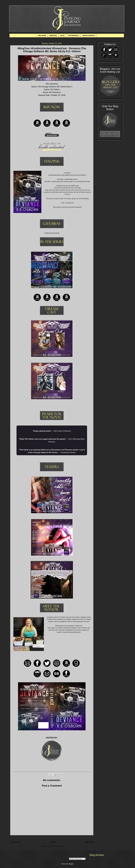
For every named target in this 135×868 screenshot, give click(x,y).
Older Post (89, 842)
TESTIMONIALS (73, 36)
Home (53, 842)
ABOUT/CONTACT (89, 36)
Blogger (71, 864)
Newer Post (16, 842)
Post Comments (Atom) (57, 846)
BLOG (62, 36)
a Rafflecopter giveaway (52, 233)
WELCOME (42, 36)
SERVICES (53, 36)
